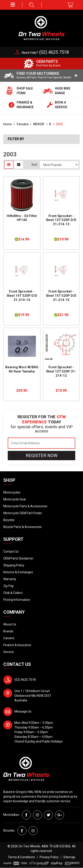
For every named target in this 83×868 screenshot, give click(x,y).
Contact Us (11, 551)
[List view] (19, 165)
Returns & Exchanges (18, 572)
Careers (9, 638)
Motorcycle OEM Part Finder (23, 513)
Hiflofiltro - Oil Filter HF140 (22, 218)
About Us (10, 624)
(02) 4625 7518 (25, 680)
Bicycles (9, 520)
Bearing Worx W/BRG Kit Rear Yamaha (22, 369)
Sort (34, 165)
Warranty (10, 579)
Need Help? (45, 53)
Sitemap (69, 857)
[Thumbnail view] (9, 165)
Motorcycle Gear (15, 499)
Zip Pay (9, 586)
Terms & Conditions (21, 857)
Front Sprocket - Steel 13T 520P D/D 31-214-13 (61, 220)
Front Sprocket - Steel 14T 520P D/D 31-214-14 (22, 296)
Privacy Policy (49, 857)
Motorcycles (12, 492)
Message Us (23, 711)
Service (9, 652)
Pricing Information (17, 600)
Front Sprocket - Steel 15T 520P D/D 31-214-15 (61, 296)
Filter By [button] (16, 139)
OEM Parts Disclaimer (18, 558)
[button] (13, 5)
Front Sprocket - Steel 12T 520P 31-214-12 (61, 371)
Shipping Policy (14, 565)
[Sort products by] (59, 165)
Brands (8, 631)
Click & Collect (13, 593)
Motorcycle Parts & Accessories (25, 506)
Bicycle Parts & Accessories (22, 527)
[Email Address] (41, 443)
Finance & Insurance (17, 645)
